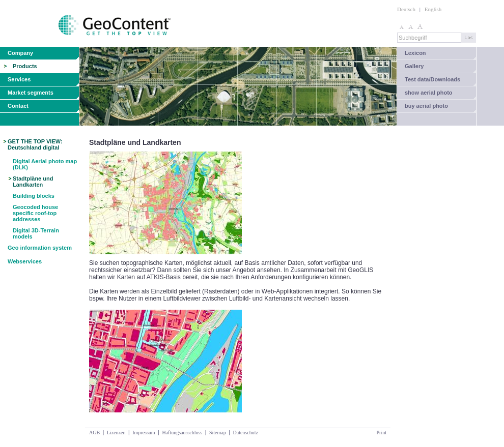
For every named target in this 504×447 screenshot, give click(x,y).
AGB (94, 433)
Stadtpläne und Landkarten (33, 182)
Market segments (31, 93)
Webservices (25, 261)
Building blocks (34, 196)
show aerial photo (429, 93)
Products (25, 66)
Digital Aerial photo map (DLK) (45, 164)
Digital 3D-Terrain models (36, 233)
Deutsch (406, 9)
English (433, 9)
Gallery (414, 66)
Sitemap (218, 433)
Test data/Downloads (432, 79)
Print (382, 433)
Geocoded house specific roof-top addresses (35, 213)
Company (20, 53)
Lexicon (415, 53)
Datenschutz (245, 433)
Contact (18, 106)
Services (19, 79)
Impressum (144, 433)
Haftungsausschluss (182, 433)
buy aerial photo (426, 106)
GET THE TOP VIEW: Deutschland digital (35, 144)
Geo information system (40, 248)
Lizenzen (116, 433)
